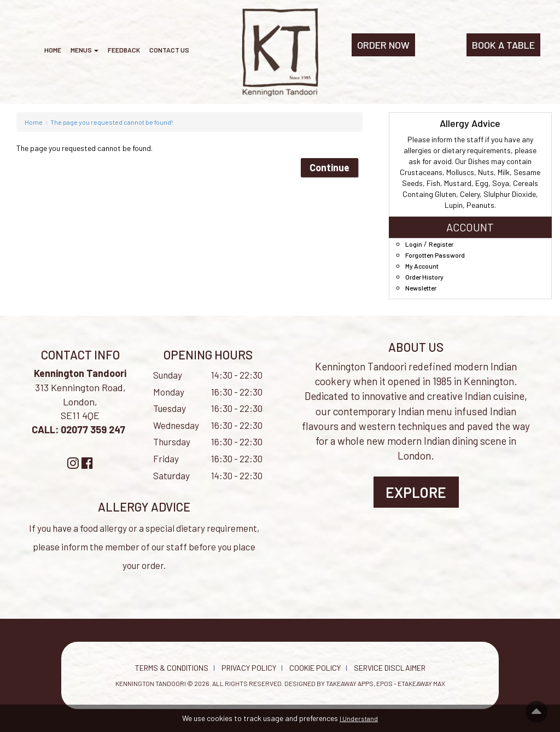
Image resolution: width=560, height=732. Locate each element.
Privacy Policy (249, 668)
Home (53, 50)
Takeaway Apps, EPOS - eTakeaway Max (386, 683)
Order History (424, 277)
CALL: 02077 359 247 (80, 429)
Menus (84, 50)
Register (441, 244)
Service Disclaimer (390, 668)
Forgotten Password (435, 255)
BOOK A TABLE (503, 45)
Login (414, 244)
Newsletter (421, 288)
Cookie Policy (315, 668)
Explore (416, 492)
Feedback (124, 50)
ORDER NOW (383, 45)
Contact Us (169, 50)
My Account (422, 266)
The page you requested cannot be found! (112, 122)
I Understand (359, 718)
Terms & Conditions (172, 668)
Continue (329, 167)
